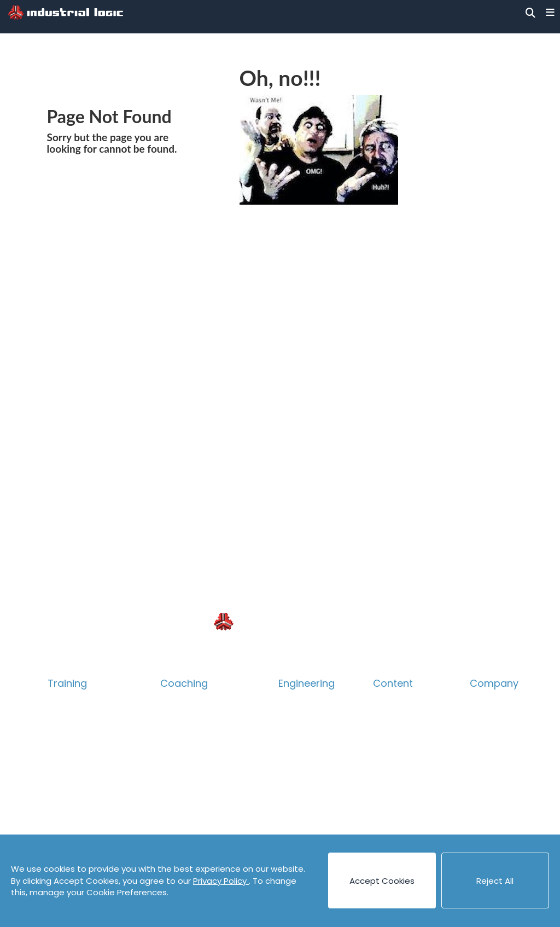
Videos (387, 828)
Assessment (186, 792)
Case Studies (400, 755)
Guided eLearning (85, 828)
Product (65, 755)
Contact (488, 755)
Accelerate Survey (200, 774)
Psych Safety (75, 792)
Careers (487, 737)
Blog (382, 701)
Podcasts (393, 810)
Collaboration (77, 774)
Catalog (65, 719)
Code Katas (398, 792)
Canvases (394, 737)
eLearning (69, 810)
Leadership (184, 755)
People (485, 719)
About (483, 701)
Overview (68, 701)
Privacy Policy (221, 881)
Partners (489, 792)
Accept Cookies (382, 881)
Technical (69, 737)
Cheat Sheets (402, 774)
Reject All (495, 881)
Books (386, 719)
